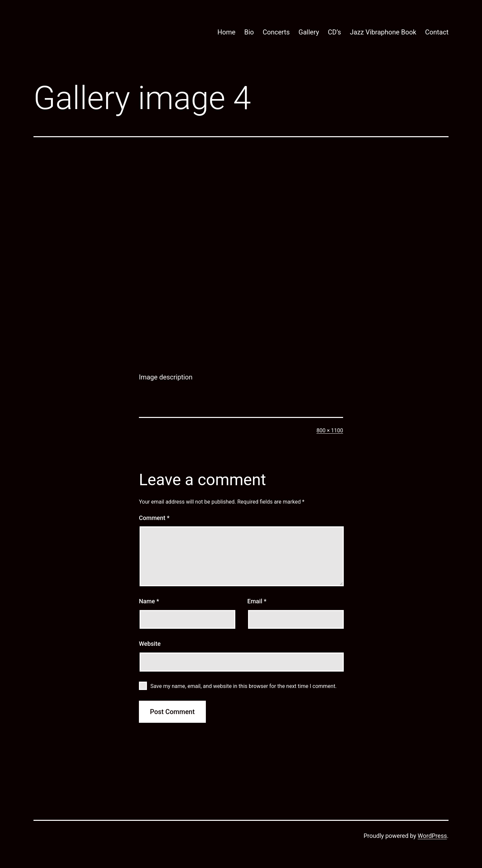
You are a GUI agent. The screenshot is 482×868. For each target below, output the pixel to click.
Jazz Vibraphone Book (383, 32)
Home (226, 32)
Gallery (309, 32)
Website (150, 644)
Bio (249, 32)
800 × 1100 (330, 430)
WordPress (432, 836)
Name (149, 601)
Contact (437, 32)
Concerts (276, 32)
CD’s (334, 32)
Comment (154, 518)
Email (257, 601)
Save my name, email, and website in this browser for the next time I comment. (244, 686)
